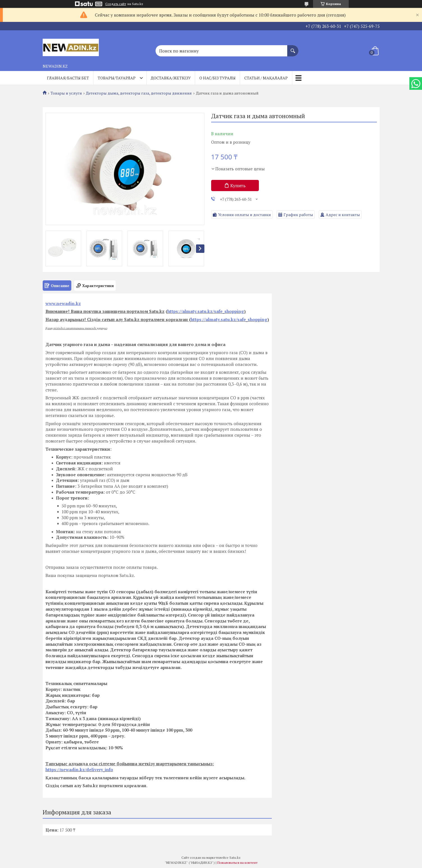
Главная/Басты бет (68, 78)
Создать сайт (116, 4)
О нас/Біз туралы (217, 78)
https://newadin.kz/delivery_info (79, 769)
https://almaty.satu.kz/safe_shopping (206, 311)
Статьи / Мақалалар (266, 78)
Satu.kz (235, 857)
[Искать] (293, 48)
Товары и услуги (66, 93)
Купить (238, 185)
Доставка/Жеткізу (171, 78)
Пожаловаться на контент (237, 863)
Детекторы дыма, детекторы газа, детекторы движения (139, 93)
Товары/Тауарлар (117, 78)
